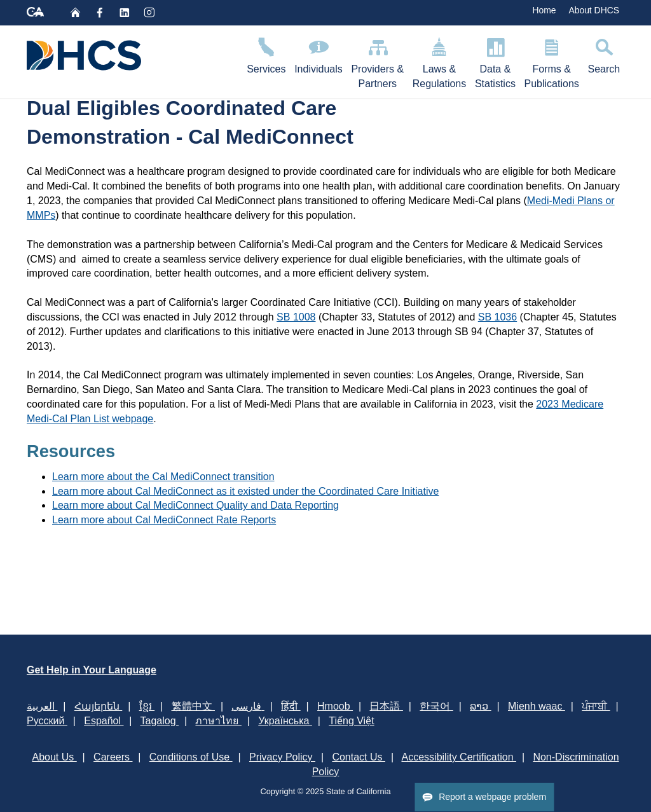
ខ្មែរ (147, 706)
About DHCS (594, 10)
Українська (285, 721)
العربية (42, 706)
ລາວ (480, 706)
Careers (113, 757)
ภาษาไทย (218, 721)
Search (604, 54)
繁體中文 (193, 706)
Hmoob (335, 706)
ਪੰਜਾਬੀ (596, 706)
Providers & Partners (378, 61)
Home (544, 10)
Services (266, 54)
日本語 (386, 706)
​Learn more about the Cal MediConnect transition (163, 477)
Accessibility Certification (459, 757)
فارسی (248, 706)
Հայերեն (98, 706)
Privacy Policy (282, 757)
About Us (54, 757)
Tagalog (160, 721)
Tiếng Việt (351, 721)
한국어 (436, 706)
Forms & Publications (552, 61)
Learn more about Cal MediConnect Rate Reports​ (164, 520)
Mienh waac (537, 706)
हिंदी (291, 706)
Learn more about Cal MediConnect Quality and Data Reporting (195, 505)
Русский (47, 721)
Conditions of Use (191, 757)
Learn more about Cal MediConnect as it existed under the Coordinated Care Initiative (245, 491)
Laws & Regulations (439, 61)
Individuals (318, 54)
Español (104, 721)
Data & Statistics (495, 61)
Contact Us (359, 757)
